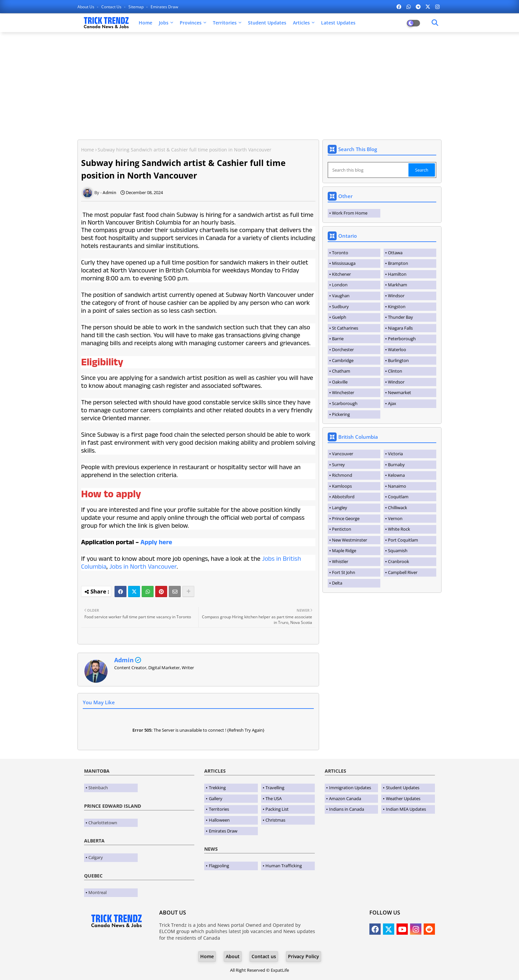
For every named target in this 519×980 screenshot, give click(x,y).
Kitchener (341, 274)
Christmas (275, 820)
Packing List (277, 809)
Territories (225, 23)
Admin (124, 660)
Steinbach (98, 788)
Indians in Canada (347, 809)
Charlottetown (103, 823)
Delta (337, 583)
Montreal (97, 892)
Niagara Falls (400, 328)
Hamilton (397, 274)
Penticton (342, 529)
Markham (398, 285)
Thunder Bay (401, 317)
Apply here (156, 542)
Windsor (396, 296)
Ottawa (395, 253)
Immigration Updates (350, 788)
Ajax (392, 403)
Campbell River (403, 572)
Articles (301, 23)
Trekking (217, 788)
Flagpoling (219, 866)
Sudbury (340, 306)
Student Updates (267, 23)
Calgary (96, 857)
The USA (274, 798)
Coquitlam (398, 497)
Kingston (397, 306)
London (340, 285)
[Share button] (188, 592)
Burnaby (396, 465)
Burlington (398, 360)
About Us (86, 7)
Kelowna (396, 475)
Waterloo (397, 349)
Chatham (341, 371)
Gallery (216, 798)
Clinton (395, 371)
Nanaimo (397, 486)
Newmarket (400, 392)
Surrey (338, 465)
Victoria (395, 454)
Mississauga (344, 263)
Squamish (398, 551)
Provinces (191, 23)
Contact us (112, 7)
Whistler (340, 561)
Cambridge (343, 360)
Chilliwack (398, 508)
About (233, 956)
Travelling (275, 788)
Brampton (398, 263)
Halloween (219, 820)
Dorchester (343, 349)
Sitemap (137, 7)
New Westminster (350, 540)
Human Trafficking (284, 866)
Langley (340, 508)
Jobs (164, 23)
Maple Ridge (344, 551)
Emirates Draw (164, 7)
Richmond (342, 475)
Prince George (346, 518)
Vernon (395, 518)
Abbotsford (343, 497)
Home (145, 23)
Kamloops (342, 486)
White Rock (399, 529)
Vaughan (341, 296)
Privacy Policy (304, 956)
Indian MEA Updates (406, 809)
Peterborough (402, 339)
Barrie (338, 339)
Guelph (339, 317)
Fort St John (344, 572)
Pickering (341, 414)
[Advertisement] (259, 85)
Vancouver (343, 454)
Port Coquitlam (403, 540)
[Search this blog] (369, 170)
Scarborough (345, 403)
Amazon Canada (345, 798)
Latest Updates (338, 23)
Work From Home (350, 213)
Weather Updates (403, 798)
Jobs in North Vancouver (143, 567)
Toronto (340, 253)
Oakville (340, 382)
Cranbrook (399, 561)
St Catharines (345, 328)
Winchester (343, 392)
